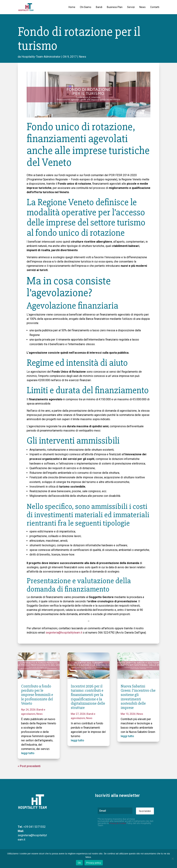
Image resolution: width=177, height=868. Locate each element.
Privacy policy (94, 863)
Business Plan (115, 7)
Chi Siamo (86, 7)
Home (72, 7)
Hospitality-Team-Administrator (41, 57)
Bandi (99, 7)
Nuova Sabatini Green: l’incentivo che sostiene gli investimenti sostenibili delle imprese (138, 697)
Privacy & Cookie (118, 823)
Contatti (155, 7)
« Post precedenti (29, 766)
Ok (79, 863)
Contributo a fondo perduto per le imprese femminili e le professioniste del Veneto (37, 695)
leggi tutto (28, 753)
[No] (173, 859)
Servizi (131, 7)
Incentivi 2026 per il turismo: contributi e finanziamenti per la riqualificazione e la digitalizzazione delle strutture (88, 697)
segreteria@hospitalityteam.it (64, 633)
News (142, 7)
